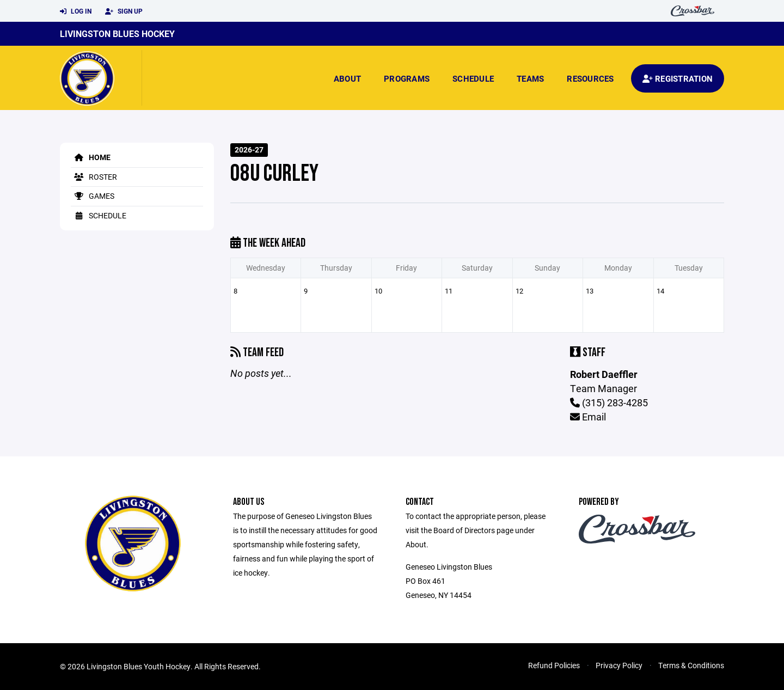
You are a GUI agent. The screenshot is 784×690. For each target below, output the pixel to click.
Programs (407, 78)
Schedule (473, 78)
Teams (530, 78)
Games (93, 196)
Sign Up (124, 11)
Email (588, 417)
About (347, 78)
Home (91, 157)
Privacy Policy (619, 665)
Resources (590, 78)
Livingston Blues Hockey (117, 33)
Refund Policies (554, 665)
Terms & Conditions (691, 665)
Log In (76, 11)
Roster (94, 177)
